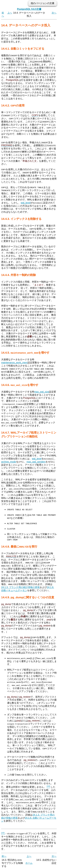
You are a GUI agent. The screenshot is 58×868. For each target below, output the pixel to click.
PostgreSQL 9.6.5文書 (29, 9)
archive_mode (9, 461)
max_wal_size (42, 391)
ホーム (29, 862)
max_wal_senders (36, 461)
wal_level (26, 202)
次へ (54, 13)
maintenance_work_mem (14, 362)
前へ (4, 855)
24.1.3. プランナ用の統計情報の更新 (20, 586)
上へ (10, 13)
